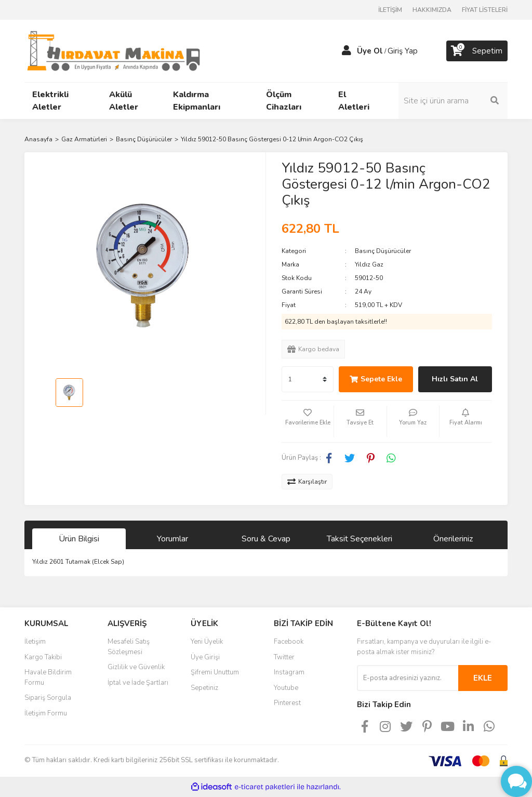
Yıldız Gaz (369, 264)
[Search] (453, 101)
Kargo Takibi (43, 657)
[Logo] (114, 50)
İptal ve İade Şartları (138, 683)
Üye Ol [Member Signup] (370, 51)
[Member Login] (347, 51)
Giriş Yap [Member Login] (403, 51)
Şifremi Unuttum (215, 672)
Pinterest (287, 703)
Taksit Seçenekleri (360, 539)
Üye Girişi (205, 657)
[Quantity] (308, 379)
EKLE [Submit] (483, 678)
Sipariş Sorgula (48, 698)
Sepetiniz (204, 688)
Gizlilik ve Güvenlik (136, 667)
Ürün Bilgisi (79, 539)
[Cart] (477, 51)
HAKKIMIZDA (432, 10)
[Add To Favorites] (308, 421)
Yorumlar (172, 539)
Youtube (286, 688)
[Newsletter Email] (408, 678)
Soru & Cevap (266, 539)
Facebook (289, 642)
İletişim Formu (46, 713)
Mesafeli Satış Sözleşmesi (129, 647)
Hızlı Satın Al (455, 379)
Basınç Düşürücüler (383, 251)
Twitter (284, 657)
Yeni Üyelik (207, 642)
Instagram (289, 672)
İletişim (35, 642)
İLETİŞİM (390, 10)
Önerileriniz (453, 539)
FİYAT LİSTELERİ (485, 10)
